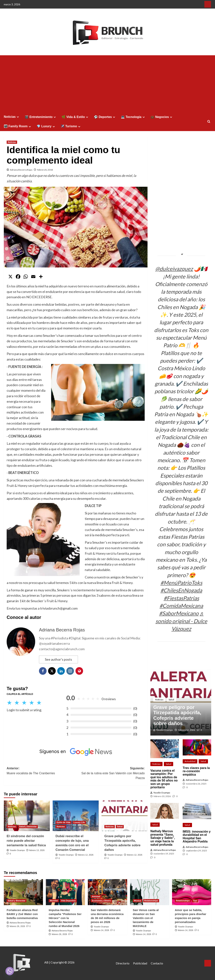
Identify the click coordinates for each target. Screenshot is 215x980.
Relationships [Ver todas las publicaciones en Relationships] (151, 901)
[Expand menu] (18, 117)
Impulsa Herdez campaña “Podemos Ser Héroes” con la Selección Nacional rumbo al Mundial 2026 (65, 918)
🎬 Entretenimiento (41, 117)
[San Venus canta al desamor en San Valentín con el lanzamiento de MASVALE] (150, 892)
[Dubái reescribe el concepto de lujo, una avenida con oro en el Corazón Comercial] (76, 816)
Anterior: (41, 771)
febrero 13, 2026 (37, 850)
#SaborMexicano (179, 613)
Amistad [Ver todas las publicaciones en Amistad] (96, 896)
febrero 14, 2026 (101, 930)
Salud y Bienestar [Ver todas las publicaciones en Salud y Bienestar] (28, 827)
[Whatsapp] (10, 971)
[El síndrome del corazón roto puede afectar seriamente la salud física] (27, 816)
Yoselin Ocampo (17, 850)
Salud (171, 700)
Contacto (157, 963)
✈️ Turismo (71, 126)
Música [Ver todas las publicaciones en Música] (138, 901)
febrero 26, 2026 (17, 926)
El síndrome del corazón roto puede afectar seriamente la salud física (26, 841)
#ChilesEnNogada (181, 590)
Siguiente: (110, 774)
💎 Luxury (46, 126)
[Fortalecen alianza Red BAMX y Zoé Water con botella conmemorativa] (23, 892)
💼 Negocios (162, 117)
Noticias (12, 117)
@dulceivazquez (174, 269)
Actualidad (190, 761)
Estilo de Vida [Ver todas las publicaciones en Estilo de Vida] (63, 822)
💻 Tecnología (133, 117)
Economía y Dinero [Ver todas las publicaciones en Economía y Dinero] (101, 901)
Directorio (123, 963)
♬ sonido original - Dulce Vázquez (181, 621)
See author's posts (58, 659)
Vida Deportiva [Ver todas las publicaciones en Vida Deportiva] (68, 901)
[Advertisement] (107, 84)
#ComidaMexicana (181, 606)
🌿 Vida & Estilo (75, 117)
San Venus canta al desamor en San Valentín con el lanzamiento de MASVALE (146, 918)
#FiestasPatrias (181, 598)
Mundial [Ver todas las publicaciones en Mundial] (54, 901)
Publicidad (140, 963)
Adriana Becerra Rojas (21, 170)
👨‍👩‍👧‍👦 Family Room (18, 126)
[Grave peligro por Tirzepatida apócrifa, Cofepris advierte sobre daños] (125, 816)
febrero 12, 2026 (86, 855)
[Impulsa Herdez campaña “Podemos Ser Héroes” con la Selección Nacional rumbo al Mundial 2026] (65, 892)
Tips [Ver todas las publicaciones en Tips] (195, 901)
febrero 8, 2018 (45, 170)
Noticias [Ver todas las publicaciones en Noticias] (12, 142)
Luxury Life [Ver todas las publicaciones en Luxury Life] (79, 822)
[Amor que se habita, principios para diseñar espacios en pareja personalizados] (192, 892)
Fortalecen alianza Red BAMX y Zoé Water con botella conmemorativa (22, 914)
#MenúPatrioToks (181, 583)
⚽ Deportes (105, 117)
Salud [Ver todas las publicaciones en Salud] (120, 827)
